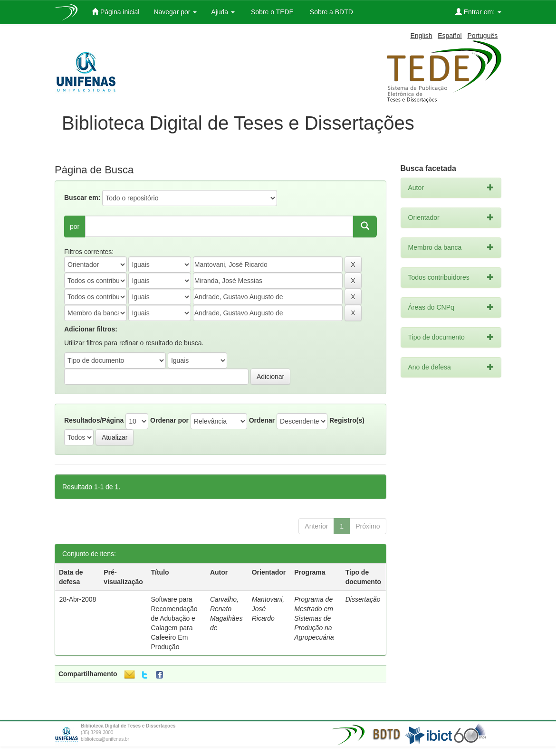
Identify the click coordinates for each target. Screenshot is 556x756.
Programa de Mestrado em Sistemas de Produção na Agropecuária (314, 618)
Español (450, 36)
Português (482, 36)
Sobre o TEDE (271, 12)
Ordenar (262, 420)
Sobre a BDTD (331, 12)
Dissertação (363, 599)
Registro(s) (347, 420)
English (422, 36)
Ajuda (223, 12)
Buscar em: (82, 198)
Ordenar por (169, 420)
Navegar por (175, 12)
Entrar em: (478, 12)
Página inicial (115, 12)
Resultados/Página (94, 420)
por (75, 227)
